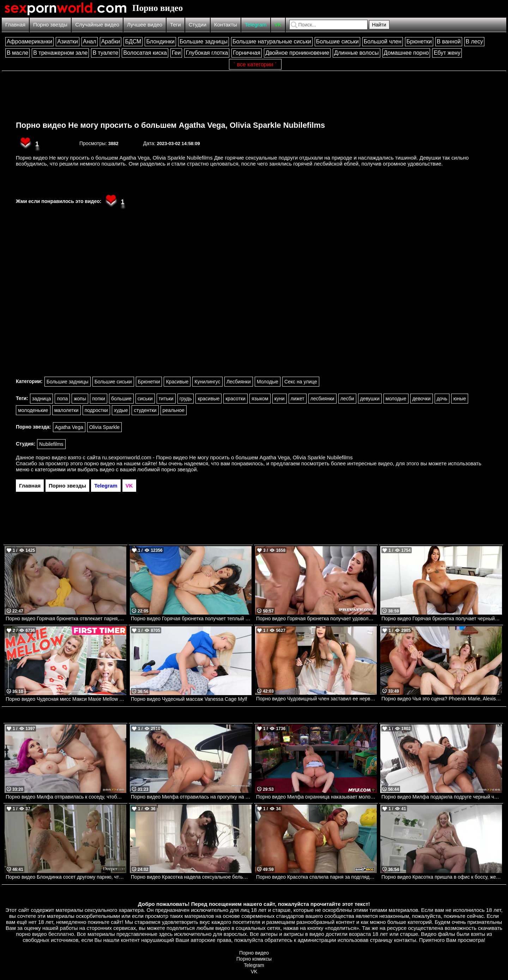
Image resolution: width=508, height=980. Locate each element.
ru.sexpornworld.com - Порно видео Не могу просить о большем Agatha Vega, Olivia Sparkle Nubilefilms (228, 457)
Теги (176, 25)
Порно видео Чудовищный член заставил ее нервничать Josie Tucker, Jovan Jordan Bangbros (316, 699)
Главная (15, 25)
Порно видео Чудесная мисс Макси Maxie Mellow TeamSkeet (66, 699)
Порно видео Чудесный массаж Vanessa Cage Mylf (189, 699)
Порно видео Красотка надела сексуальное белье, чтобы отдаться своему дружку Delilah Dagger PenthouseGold (191, 877)
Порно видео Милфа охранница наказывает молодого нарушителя (316, 797)
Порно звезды (50, 25)
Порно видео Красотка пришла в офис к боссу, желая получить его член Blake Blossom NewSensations (442, 877)
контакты (405, 940)
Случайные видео (97, 25)
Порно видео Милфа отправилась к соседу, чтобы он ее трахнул (66, 797)
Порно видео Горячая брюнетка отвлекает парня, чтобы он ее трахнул (66, 619)
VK (278, 25)
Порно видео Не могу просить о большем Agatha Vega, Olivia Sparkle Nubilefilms (170, 125)
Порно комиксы (254, 959)
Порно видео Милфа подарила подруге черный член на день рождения (442, 797)
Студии (198, 25)
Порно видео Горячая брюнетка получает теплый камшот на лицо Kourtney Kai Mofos (191, 619)
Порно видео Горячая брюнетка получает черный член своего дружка (442, 619)
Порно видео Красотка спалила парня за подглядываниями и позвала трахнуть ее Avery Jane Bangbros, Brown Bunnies (316, 877)
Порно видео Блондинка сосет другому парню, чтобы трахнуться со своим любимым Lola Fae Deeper (66, 877)
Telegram (256, 25)
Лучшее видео (145, 25)
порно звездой (179, 469)
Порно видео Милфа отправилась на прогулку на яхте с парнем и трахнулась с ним (191, 797)
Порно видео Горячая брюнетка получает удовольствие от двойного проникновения (316, 619)
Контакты (226, 25)
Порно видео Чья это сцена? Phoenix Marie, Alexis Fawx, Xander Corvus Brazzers (442, 699)
